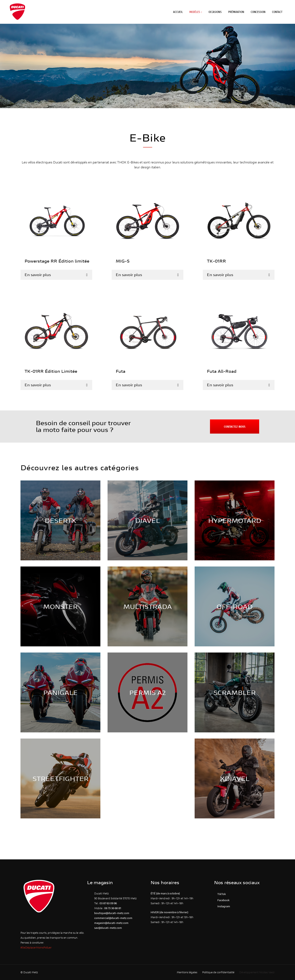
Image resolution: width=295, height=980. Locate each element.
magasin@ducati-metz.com (111, 923)
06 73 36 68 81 (113, 908)
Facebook (223, 900)
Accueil (180, 10)
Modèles (197, 10)
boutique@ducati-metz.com (112, 913)
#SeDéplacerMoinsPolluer (36, 948)
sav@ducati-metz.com (108, 928)
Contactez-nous (235, 427)
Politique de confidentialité (218, 972)
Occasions (217, 10)
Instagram (223, 906)
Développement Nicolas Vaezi (257, 972)
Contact (279, 10)
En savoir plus (38, 275)
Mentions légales (187, 972)
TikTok (221, 894)
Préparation (238, 10)
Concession (260, 10)
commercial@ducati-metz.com (113, 918)
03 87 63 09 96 (108, 903)
